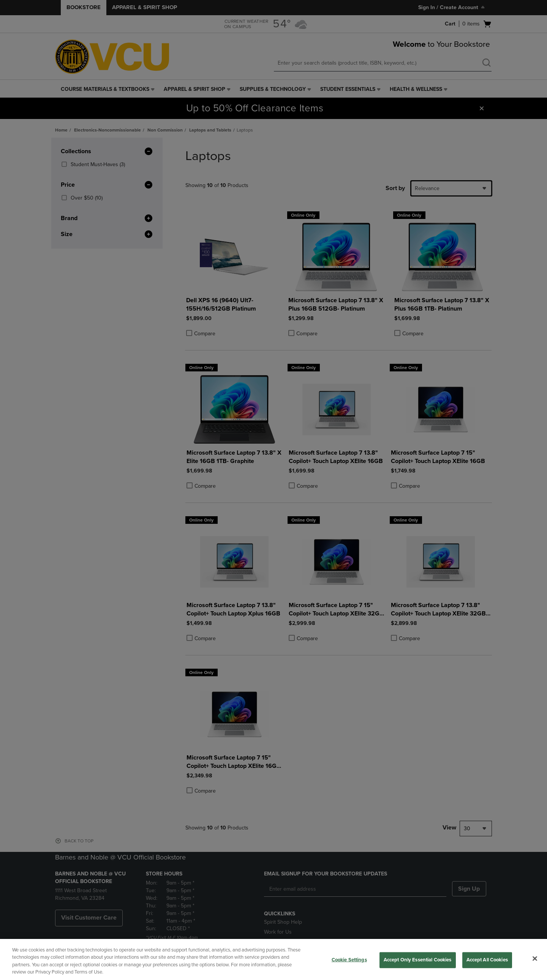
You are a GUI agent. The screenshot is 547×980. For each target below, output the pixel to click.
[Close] (535, 958)
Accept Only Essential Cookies (418, 960)
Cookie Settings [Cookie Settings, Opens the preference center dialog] (349, 960)
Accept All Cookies (487, 960)
